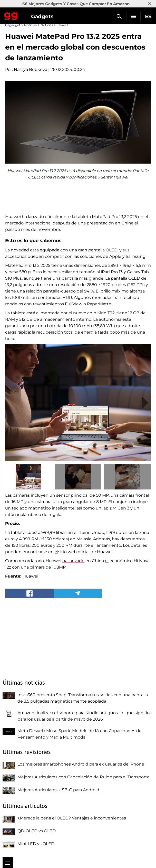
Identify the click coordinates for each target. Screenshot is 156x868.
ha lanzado (73, 561)
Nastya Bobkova (31, 69)
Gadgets (42, 16)
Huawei (30, 576)
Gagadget (11, 15)
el (56, 552)
